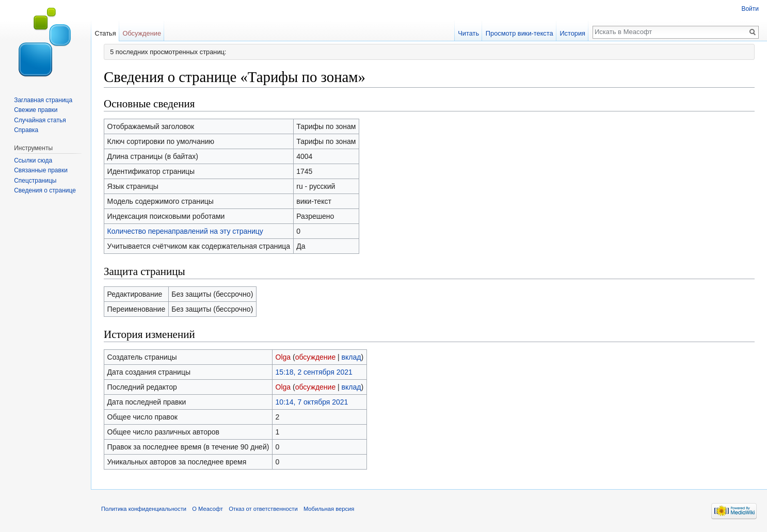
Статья (105, 33)
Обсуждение (142, 33)
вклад (351, 357)
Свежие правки (36, 110)
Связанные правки (41, 170)
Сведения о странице (45, 190)
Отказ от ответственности (263, 509)
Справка (26, 130)
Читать (468, 33)
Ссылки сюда (33, 160)
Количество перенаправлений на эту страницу (185, 231)
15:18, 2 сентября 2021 (314, 372)
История (572, 33)
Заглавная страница (43, 100)
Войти (750, 9)
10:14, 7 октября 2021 (312, 402)
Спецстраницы (35, 181)
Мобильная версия (329, 509)
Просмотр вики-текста (520, 33)
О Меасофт (207, 509)
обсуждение (315, 357)
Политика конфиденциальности (144, 509)
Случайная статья (40, 120)
